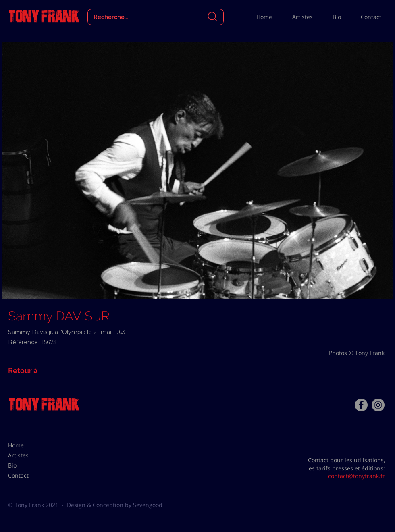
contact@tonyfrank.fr (357, 476)
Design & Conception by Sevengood (115, 505)
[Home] (28, 445)
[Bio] (28, 465)
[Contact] (28, 476)
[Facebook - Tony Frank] (361, 405)
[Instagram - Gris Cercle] (378, 405)
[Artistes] (28, 455)
